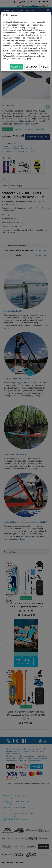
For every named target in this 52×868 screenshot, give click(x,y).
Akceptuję (17, 67)
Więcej (44, 67)
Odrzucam (31, 67)
